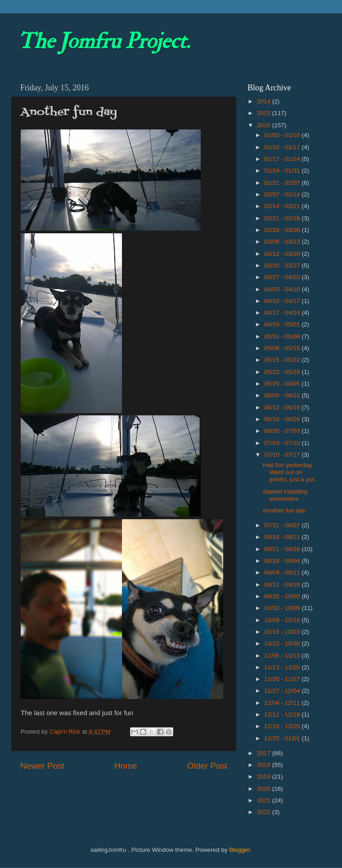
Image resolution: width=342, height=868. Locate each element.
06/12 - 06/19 (283, 407)
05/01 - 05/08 (283, 336)
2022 (265, 812)
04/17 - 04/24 (283, 313)
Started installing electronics (285, 495)
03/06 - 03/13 (283, 242)
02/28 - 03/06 (283, 230)
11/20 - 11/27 (283, 679)
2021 (265, 800)
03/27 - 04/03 (283, 277)
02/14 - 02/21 (283, 206)
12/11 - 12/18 (283, 714)
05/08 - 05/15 (283, 348)
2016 (265, 125)
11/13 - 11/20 (283, 667)
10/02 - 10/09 (283, 608)
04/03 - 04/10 (283, 289)
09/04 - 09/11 (283, 572)
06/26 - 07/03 (283, 431)
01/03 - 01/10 (283, 135)
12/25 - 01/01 (283, 738)
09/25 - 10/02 (283, 596)
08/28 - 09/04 (283, 561)
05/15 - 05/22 (283, 360)
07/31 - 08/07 (283, 525)
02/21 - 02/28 (283, 218)
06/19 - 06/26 (283, 419)
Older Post (207, 766)
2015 (265, 113)
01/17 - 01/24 (283, 159)
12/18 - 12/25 (283, 726)
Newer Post (42, 766)
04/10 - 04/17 (283, 301)
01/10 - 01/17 (283, 147)
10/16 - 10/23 (283, 632)
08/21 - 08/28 (283, 549)
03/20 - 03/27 (283, 265)
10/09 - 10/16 (283, 620)
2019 (265, 777)
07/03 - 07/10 (283, 443)
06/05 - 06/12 (283, 395)
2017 (265, 753)
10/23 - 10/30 (283, 643)
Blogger (239, 850)
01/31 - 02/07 (283, 183)
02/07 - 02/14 (283, 194)
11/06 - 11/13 (283, 656)
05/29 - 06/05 (283, 384)
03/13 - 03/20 (283, 254)
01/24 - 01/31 (283, 171)
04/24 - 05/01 (283, 324)
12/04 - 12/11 (283, 703)
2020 (265, 789)
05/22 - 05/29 (283, 372)
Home (126, 766)
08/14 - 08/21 (283, 537)
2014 (265, 101)
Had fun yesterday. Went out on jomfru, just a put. (290, 472)
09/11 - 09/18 (283, 585)
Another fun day (284, 510)
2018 (265, 765)
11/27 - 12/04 (283, 691)
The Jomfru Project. (104, 41)
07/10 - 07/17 (283, 455)
